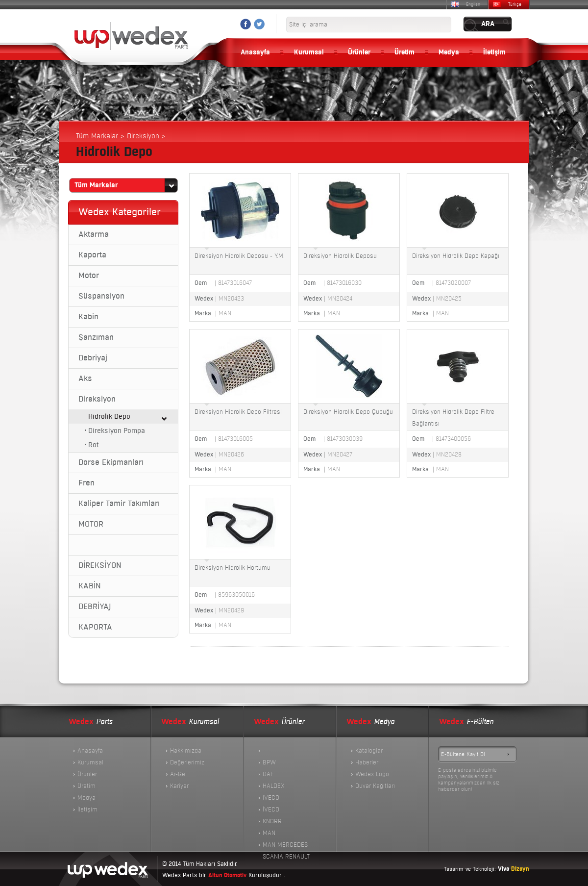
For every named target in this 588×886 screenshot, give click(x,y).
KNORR (272, 821)
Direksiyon (97, 399)
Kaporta (92, 255)
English (473, 4)
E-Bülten (466, 722)
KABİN (90, 586)
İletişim (494, 52)
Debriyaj (93, 358)
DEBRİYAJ (95, 607)
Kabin (88, 317)
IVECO (271, 798)
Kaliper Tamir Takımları (119, 504)
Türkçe (515, 4)
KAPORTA (95, 627)
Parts (91, 722)
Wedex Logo (372, 774)
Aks (85, 379)
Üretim (404, 52)
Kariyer (179, 786)
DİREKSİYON (100, 565)
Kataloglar (369, 751)
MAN (269, 833)
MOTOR (91, 524)
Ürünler (359, 52)
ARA (488, 24)
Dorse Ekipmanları (111, 462)
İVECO (271, 810)
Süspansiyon (101, 296)
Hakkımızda (186, 751)
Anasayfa (255, 52)
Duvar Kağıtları (375, 786)
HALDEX (274, 786)
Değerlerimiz (187, 762)
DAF (268, 774)
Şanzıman (96, 337)
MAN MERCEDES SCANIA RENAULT (286, 846)
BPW (269, 762)
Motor (89, 276)
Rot (93, 445)
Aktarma (94, 234)
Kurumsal (309, 52)
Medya (449, 52)
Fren (86, 483)
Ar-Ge (178, 774)
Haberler (367, 762)
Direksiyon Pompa (117, 431)
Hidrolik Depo (109, 417)
